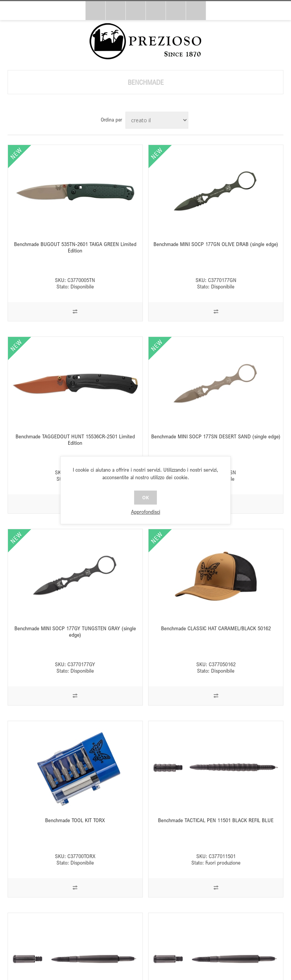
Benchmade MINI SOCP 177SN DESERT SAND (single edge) (216, 436)
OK (145, 498)
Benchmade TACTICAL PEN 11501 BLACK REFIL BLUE (216, 820)
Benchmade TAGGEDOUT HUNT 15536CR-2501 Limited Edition (75, 439)
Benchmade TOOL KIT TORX (75, 820)
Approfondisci (146, 512)
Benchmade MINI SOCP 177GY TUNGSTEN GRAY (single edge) (75, 631)
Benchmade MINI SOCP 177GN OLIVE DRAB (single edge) (216, 244)
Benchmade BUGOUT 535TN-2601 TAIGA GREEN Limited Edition (75, 247)
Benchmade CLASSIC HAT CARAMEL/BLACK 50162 (216, 628)
